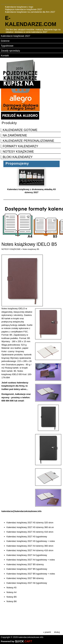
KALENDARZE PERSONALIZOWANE (28, 141)
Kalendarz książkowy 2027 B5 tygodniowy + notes (31, 574)
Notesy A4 (12, 592)
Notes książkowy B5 (31, 249)
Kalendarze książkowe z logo (19, 7)
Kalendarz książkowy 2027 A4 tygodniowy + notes (31, 560)
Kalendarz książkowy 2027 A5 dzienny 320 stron (30, 523)
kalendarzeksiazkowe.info (31, 637)
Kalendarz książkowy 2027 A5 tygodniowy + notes (31, 541)
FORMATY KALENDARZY (20, 146)
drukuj (57, 632)
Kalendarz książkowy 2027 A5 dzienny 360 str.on (30, 527)
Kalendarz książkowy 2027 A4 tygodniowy (27, 555)
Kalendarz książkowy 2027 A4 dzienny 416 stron (30, 550)
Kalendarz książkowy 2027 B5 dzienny (25, 564)
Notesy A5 (12, 588)
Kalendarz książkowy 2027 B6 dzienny (25, 578)
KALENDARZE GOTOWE (20, 130)
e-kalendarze (31, 21)
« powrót (47, 632)
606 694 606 (8, 401)
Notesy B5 (12, 597)
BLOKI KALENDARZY (18, 157)
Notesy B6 (12, 601)
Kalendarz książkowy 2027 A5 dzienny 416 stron (30, 532)
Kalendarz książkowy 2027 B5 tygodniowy (27, 569)
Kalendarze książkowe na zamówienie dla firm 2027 (30, 12)
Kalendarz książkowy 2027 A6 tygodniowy (27, 583)
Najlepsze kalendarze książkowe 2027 (24, 9)
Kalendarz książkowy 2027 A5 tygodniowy (27, 537)
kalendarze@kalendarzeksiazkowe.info (22, 511)
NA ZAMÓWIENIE (15, 135)
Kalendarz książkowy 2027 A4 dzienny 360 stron (30, 546)
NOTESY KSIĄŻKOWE (18, 152)
